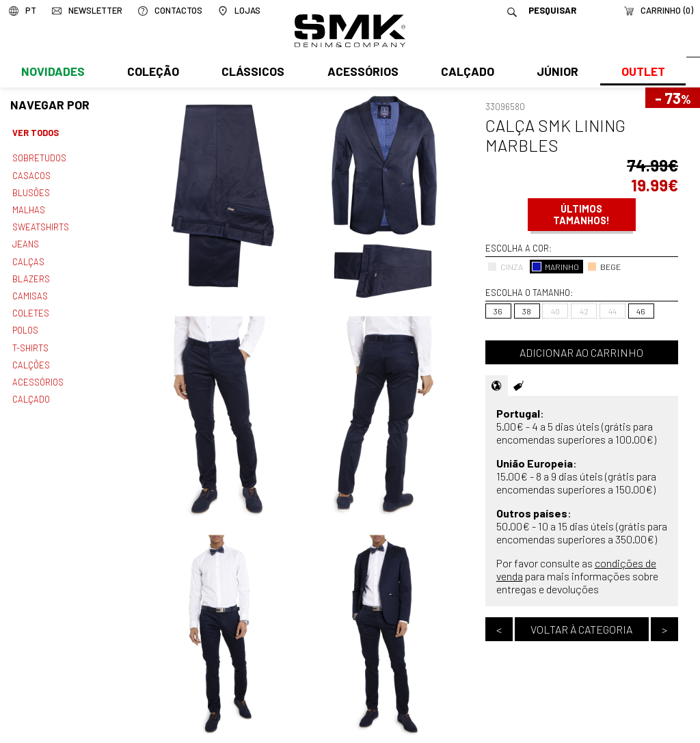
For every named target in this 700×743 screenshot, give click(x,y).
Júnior (555, 73)
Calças (28, 257)
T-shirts (30, 340)
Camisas (29, 291)
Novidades (52, 73)
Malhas (28, 207)
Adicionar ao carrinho (581, 352)
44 (612, 311)
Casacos (31, 174)
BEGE (604, 267)
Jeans (25, 241)
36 (498, 311)
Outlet (639, 73)
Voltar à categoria (581, 629)
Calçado (465, 73)
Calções (31, 357)
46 (641, 311)
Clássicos (252, 73)
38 (527, 311)
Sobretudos (39, 157)
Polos (25, 324)
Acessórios (361, 73)
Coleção (152, 73)
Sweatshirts (40, 224)
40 (555, 311)
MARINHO (555, 267)
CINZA (505, 267)
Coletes (31, 307)
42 (584, 311)
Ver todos (36, 133)
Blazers (31, 274)
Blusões (31, 191)
